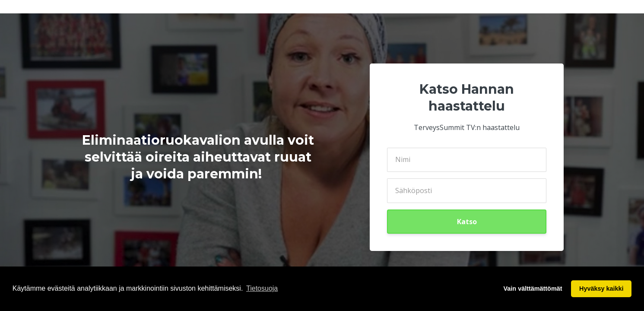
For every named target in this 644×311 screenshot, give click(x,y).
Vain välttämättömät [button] (533, 289)
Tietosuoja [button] (262, 288)
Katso (467, 222)
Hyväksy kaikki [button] (601, 289)
